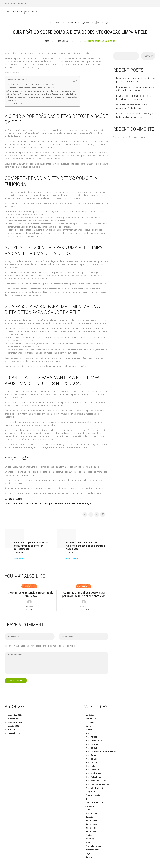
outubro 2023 (14, 711)
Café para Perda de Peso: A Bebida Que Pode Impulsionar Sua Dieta (135, 116)
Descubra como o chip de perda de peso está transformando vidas (135, 89)
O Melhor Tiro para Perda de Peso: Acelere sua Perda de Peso (132, 107)
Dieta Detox (55, 23)
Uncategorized (92, 842)
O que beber (91, 813)
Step (88, 834)
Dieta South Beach (94, 780)
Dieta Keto (90, 758)
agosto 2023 (14, 718)
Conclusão (13, 100)
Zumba (89, 849)
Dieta (88, 725)
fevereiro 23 (14, 725)
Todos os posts (62, 41)
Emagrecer (91, 784)
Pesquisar (149, 56)
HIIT (88, 791)
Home (46, 41)
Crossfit (89, 722)
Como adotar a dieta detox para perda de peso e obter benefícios (84, 586)
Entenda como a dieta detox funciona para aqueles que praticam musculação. (50, 504)
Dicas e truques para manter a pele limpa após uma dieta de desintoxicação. (42, 97)
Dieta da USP (92, 740)
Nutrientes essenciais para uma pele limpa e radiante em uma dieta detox (42, 91)
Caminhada (91, 711)
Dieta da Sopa (92, 736)
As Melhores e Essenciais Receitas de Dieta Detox (30, 586)
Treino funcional (94, 838)
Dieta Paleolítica (93, 769)
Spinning (90, 831)
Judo (88, 802)
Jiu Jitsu (90, 798)
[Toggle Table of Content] (73, 81)
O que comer (91, 820)
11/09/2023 (30, 601)
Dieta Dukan (91, 754)
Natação (89, 809)
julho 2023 (13, 722)
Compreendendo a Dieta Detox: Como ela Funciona (31, 88)
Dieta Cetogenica (94, 733)
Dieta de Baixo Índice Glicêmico (101, 743)
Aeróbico (90, 707)
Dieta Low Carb (92, 762)
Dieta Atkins (91, 729)
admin (31, 598)
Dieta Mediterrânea (95, 765)
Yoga (88, 845)
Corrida (89, 718)
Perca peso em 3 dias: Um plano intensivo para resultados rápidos (136, 80)
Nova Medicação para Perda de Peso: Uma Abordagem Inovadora (134, 98)
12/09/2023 (84, 601)
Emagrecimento (93, 787)
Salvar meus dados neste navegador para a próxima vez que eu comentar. (42, 637)
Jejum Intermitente (95, 794)
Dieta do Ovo (91, 751)
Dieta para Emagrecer (96, 773)
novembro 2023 (15, 707)
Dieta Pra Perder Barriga (97, 776)
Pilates (89, 827)
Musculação (91, 805)
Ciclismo (90, 714)
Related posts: (18, 103)
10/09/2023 (71, 23)
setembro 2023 (15, 714)
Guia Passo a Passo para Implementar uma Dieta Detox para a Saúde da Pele (42, 94)
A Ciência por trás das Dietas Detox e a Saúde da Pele (32, 85)
